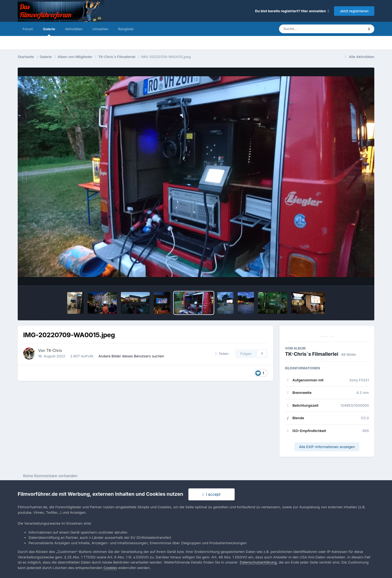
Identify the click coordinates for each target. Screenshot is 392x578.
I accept (212, 494)
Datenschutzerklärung (258, 562)
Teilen (222, 354)
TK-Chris (54, 350)
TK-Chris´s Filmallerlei (312, 354)
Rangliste (126, 29)
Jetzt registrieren (354, 11)
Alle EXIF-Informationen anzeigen (327, 447)
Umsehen (100, 29)
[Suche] (310, 29)
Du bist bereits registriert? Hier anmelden (292, 11)
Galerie (49, 31)
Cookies (110, 568)
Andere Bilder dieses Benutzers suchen (131, 356)
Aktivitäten (74, 29)
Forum (28, 29)
